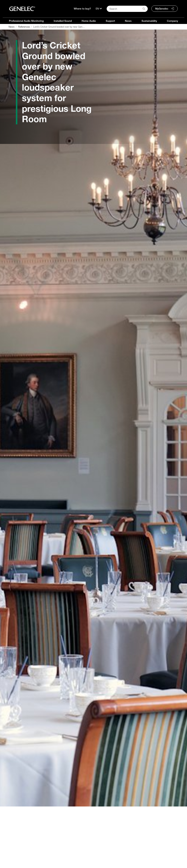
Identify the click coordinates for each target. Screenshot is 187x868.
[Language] (99, 9)
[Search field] (127, 9)
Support (110, 21)
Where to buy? (82, 9)
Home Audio (89, 21)
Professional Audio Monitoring (26, 21)
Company (172, 21)
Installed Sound (63, 21)
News (128, 21)
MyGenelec (162, 9)
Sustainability (149, 21)
